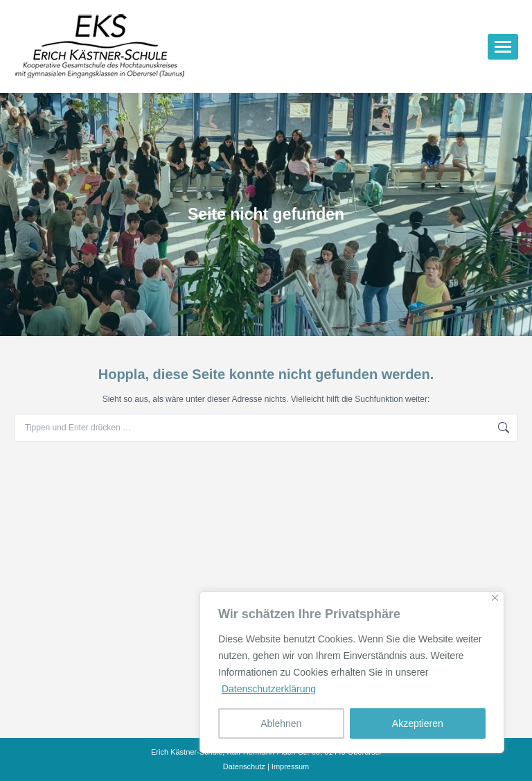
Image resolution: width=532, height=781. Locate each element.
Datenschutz (244, 766)
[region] (352, 672)
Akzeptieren (418, 723)
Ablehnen (281, 723)
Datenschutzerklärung (269, 689)
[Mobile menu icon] (503, 47)
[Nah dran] (495, 598)
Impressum (290, 766)
